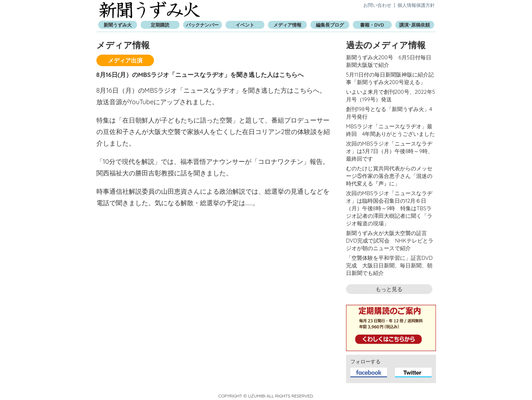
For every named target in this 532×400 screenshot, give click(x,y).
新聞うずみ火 (150, 10)
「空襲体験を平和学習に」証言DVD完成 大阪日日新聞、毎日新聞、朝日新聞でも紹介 (389, 265)
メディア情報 (287, 25)
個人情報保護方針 (416, 5)
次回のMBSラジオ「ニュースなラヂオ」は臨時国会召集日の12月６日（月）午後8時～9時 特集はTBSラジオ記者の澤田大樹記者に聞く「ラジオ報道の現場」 (389, 208)
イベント (245, 25)
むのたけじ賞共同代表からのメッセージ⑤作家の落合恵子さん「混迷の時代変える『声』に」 (389, 176)
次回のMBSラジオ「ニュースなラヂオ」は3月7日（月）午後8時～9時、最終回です (390, 151)
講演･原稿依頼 (415, 25)
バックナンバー (202, 25)
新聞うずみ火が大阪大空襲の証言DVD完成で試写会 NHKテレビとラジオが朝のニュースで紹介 (390, 241)
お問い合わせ (377, 5)
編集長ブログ (330, 25)
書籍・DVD (372, 25)
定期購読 (160, 25)
